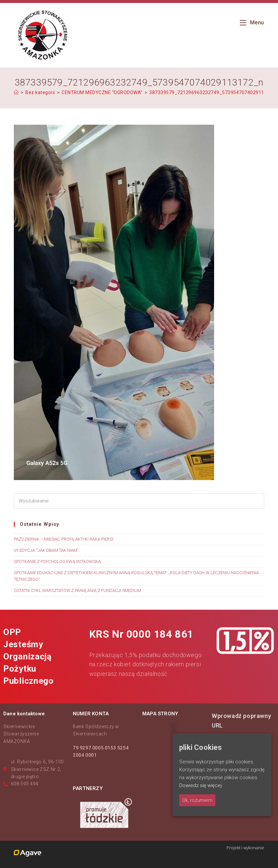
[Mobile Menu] (252, 23)
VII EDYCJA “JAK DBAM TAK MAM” (46, 550)
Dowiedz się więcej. (201, 785)
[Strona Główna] (16, 92)
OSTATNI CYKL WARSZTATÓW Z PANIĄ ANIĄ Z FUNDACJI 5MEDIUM (77, 590)
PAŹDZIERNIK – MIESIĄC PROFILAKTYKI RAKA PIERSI (64, 539)
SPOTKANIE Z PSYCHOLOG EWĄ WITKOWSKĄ (57, 562)
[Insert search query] (139, 501)
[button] (174, 728)
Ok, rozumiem (197, 800)
